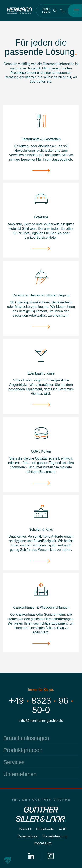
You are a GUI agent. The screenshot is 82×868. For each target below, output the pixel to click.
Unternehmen (20, 774)
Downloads (45, 829)
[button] (8, 860)
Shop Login (46, 11)
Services (14, 762)
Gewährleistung (55, 836)
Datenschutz (28, 836)
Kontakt (25, 829)
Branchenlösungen (26, 738)
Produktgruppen (23, 750)
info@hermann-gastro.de (41, 720)
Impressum (43, 843)
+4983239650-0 (41, 705)
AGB (63, 829)
